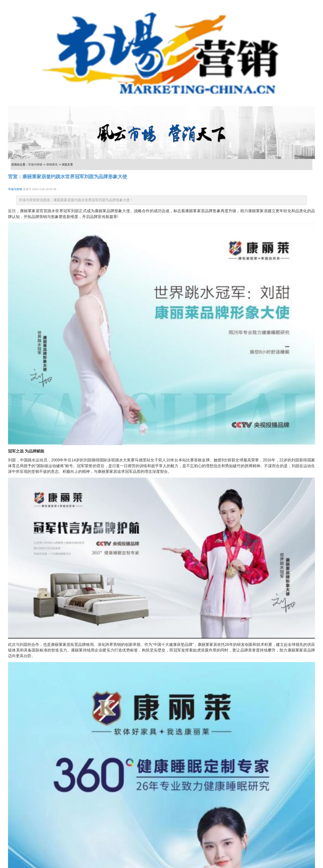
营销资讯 (52, 164)
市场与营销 (35, 164)
